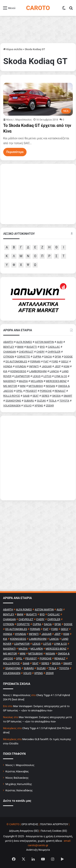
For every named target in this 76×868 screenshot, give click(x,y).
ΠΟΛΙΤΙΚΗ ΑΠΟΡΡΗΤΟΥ (54, 824)
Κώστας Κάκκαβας (17, 771)
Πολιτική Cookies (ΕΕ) (54, 831)
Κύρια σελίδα (13, 49)
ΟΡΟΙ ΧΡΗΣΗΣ (30, 824)
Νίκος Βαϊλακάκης (17, 778)
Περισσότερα (15, 152)
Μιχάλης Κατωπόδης (19, 784)
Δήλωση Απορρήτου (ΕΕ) (24, 831)
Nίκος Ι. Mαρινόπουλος (19, 120)
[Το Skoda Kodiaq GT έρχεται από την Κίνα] (38, 99)
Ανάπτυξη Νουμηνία (38, 850)
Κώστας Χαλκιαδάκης (19, 790)
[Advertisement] (38, 458)
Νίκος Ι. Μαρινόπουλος (20, 765)
